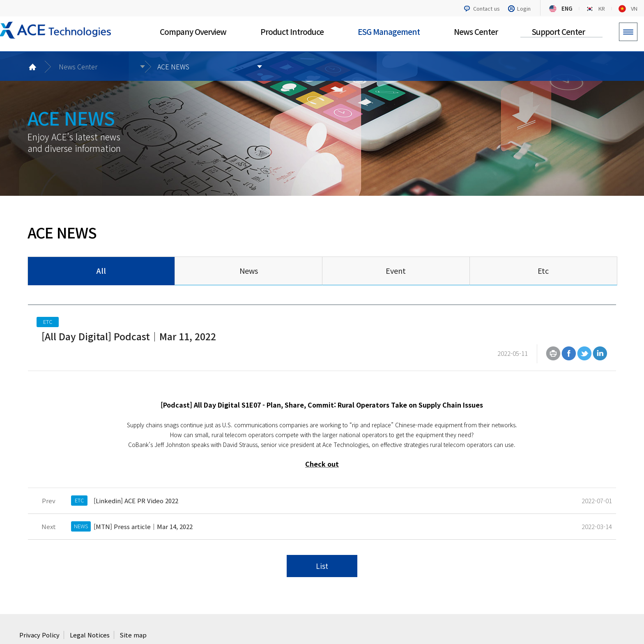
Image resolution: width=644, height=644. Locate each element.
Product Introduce (292, 31)
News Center (476, 31)
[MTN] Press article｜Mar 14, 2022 (143, 497)
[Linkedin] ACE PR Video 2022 (136, 471)
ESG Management (389, 31)
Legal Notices (91, 608)
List (322, 538)
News (249, 270)
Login (524, 8)
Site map (135, 608)
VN (634, 8)
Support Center (558, 31)
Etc (543, 270)
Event (396, 270)
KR (602, 8)
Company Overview (193, 31)
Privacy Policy (40, 608)
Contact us (486, 8)
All (101, 270)
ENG (567, 8)
